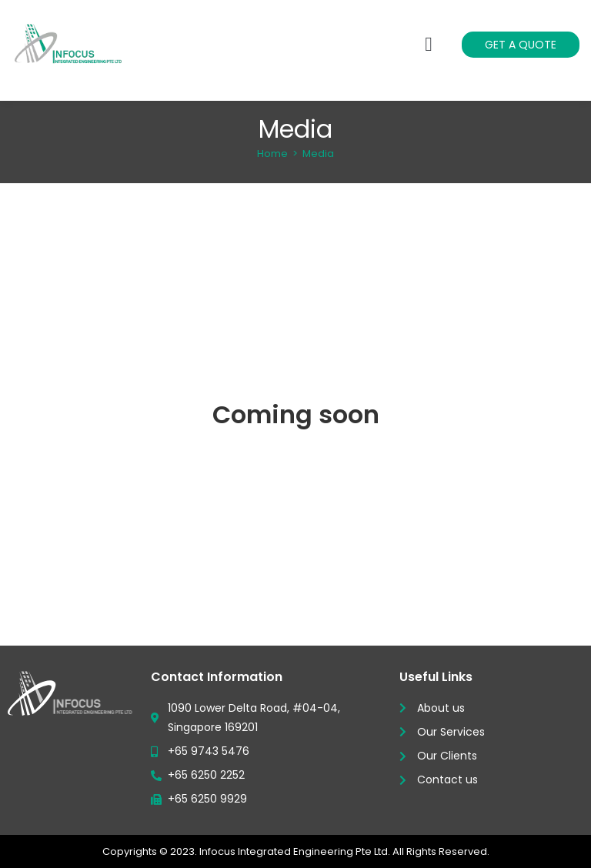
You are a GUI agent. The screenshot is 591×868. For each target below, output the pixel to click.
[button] (429, 44)
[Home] (272, 154)
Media (318, 154)
